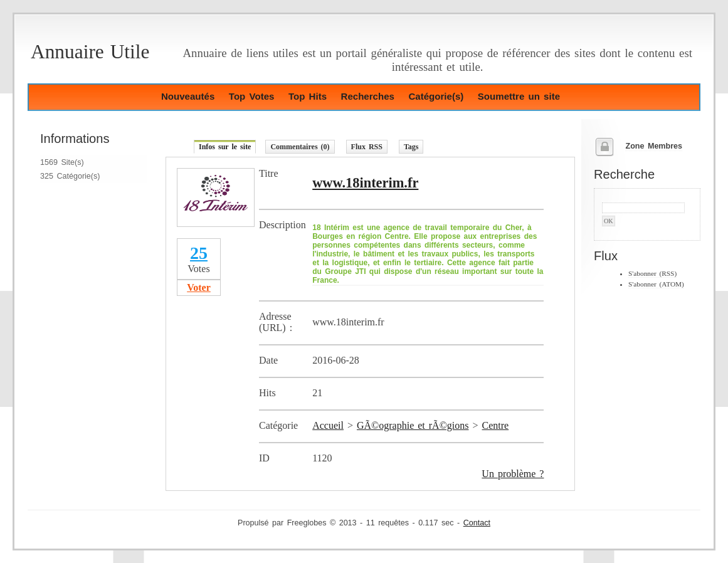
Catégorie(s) (436, 96)
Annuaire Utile (90, 52)
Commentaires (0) (300, 147)
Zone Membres (654, 146)
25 (199, 253)
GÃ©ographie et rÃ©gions (413, 425)
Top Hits (308, 96)
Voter (199, 287)
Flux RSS (367, 147)
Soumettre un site (519, 96)
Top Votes (252, 96)
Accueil (328, 425)
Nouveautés (188, 96)
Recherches (368, 96)
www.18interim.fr (365, 183)
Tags (411, 147)
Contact (477, 523)
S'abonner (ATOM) (656, 284)
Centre (496, 425)
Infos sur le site (225, 147)
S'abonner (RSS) (652, 273)
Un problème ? (513, 474)
